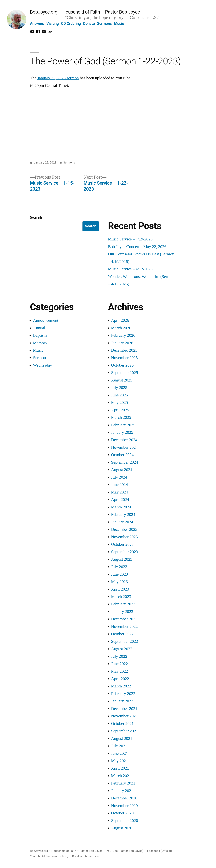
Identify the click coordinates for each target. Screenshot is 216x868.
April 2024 (120, 500)
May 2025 (119, 403)
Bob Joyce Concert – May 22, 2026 (137, 247)
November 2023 (124, 537)
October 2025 (122, 365)
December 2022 (124, 619)
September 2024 (125, 462)
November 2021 (124, 716)
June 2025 (119, 395)
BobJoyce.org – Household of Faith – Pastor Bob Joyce (85, 12)
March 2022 (121, 686)
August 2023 (122, 559)
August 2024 (122, 470)
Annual (39, 328)
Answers (37, 24)
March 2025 (121, 417)
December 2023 (124, 529)
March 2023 (121, 597)
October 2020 (122, 813)
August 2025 (122, 380)
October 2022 (122, 634)
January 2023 (122, 612)
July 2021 (119, 746)
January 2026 (122, 343)
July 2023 (119, 567)
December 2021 (124, 709)
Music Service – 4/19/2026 (130, 239)
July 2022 (119, 656)
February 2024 (123, 515)
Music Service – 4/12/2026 (130, 269)
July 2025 (119, 388)
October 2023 (122, 544)
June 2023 (119, 574)
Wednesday (43, 365)
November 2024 (124, 447)
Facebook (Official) (159, 851)
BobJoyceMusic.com (86, 856)
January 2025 (122, 432)
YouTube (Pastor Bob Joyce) (125, 851)
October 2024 (122, 455)
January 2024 (122, 522)
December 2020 (124, 798)
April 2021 (120, 768)
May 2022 (119, 671)
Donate (89, 24)
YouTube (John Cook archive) (49, 856)
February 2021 (123, 783)
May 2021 (119, 761)
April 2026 (120, 320)
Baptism (40, 335)
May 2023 (119, 582)
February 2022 (123, 694)
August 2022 (122, 649)
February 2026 (123, 335)
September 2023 (125, 552)
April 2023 (120, 589)
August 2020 (122, 828)
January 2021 (122, 791)
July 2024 (119, 477)
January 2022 (122, 701)
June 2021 (119, 753)
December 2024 (124, 440)
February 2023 (123, 604)
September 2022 (125, 641)
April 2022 (120, 679)
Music (119, 24)
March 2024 (121, 507)
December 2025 (124, 350)
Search (36, 217)
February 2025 (123, 425)
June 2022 (119, 664)
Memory (40, 343)
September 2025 (125, 373)
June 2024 (119, 485)
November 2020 (124, 806)
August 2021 (122, 738)
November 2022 (124, 626)
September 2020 (125, 821)
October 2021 (122, 724)
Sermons (104, 24)
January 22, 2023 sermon (58, 78)
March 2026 (121, 328)
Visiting (53, 24)
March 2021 (121, 776)
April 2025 (120, 410)
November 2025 (124, 358)
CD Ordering (71, 24)
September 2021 (125, 731)
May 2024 (119, 492)
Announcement (46, 320)
